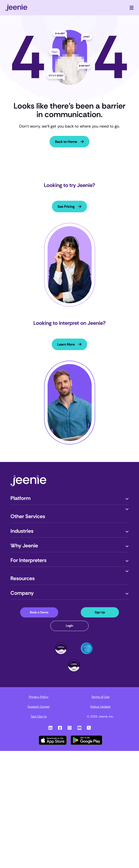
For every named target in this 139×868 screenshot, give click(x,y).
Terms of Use (100, 697)
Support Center (39, 707)
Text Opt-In (39, 717)
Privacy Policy (39, 697)
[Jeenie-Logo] (28, 485)
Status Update (100, 707)
